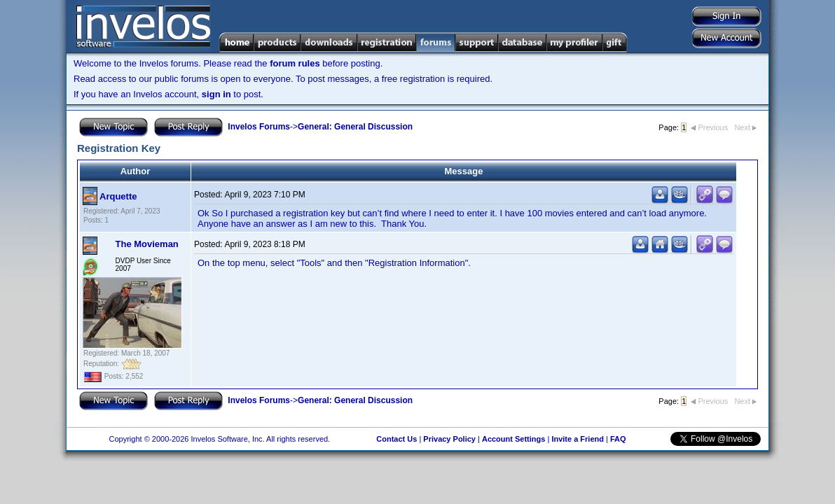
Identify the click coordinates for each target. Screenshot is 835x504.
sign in (216, 94)
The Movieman (147, 244)
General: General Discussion (355, 127)
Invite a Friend (578, 439)
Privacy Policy (449, 439)
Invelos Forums (259, 127)
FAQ (618, 439)
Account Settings (513, 439)
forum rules (295, 63)
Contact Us (396, 439)
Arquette (118, 196)
